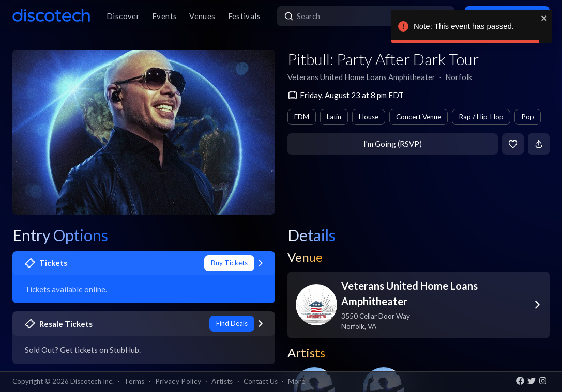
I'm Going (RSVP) (393, 144)
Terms (134, 381)
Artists (222, 381)
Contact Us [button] (261, 381)
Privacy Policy (178, 381)
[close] (544, 18)
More (297, 381)
